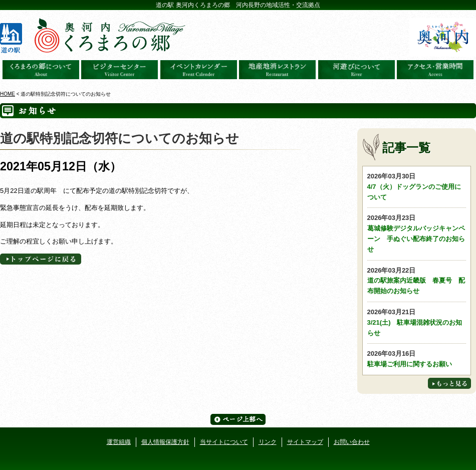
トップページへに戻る (41, 259)
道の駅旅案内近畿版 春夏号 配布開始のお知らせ (417, 280)
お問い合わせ (352, 442)
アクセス (435, 70)
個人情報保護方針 (165, 442)
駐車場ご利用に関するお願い (417, 358)
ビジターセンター (120, 70)
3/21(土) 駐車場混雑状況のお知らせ (417, 322)
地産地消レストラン (277, 70)
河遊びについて (356, 70)
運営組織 (119, 442)
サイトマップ (305, 442)
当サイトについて (224, 442)
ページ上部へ (238, 419)
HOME (8, 94)
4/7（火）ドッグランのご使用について (417, 186)
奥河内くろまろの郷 (41, 70)
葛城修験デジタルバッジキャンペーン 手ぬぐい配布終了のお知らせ (417, 233)
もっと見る (449, 383)
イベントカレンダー (199, 70)
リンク (268, 442)
